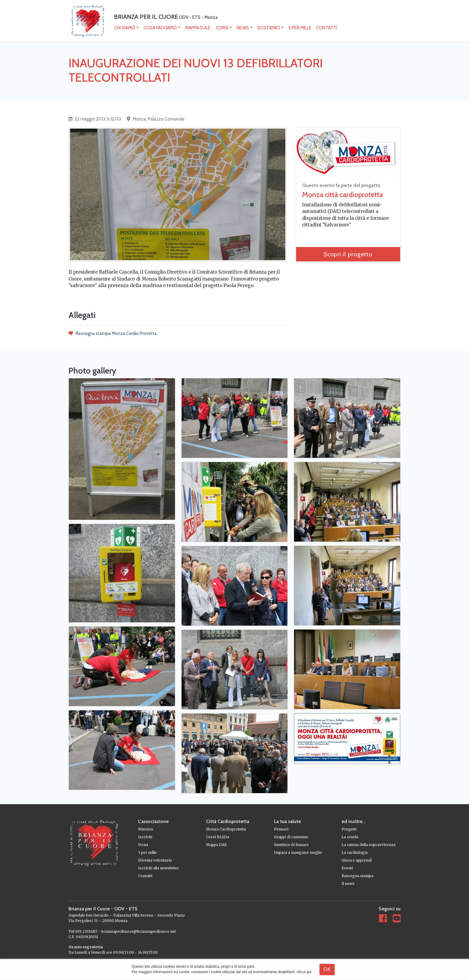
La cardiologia (355, 853)
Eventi (347, 868)
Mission (146, 829)
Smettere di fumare (291, 845)
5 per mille (300, 28)
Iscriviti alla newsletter (159, 868)
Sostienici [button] (269, 28)
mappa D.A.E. (198, 28)
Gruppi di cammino (291, 837)
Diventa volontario (155, 861)
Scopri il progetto (348, 255)
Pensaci (281, 829)
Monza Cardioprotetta (226, 829)
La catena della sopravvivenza (368, 845)
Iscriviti (145, 837)
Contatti (327, 28)
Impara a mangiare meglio (298, 853)
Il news (348, 884)
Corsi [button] (223, 28)
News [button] (243, 28)
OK (327, 969)
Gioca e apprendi (357, 861)
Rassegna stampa (357, 876)
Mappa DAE (216, 845)
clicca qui (304, 972)
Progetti (349, 829)
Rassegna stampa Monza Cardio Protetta (113, 334)
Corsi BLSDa (218, 837)
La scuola (350, 837)
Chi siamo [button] (125, 28)
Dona (143, 845)
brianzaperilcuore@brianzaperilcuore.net (139, 932)
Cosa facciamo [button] (160, 28)
